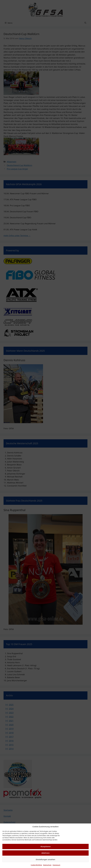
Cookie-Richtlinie (36, 865)
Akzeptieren (45, 846)
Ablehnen (46, 853)
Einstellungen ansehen (46, 859)
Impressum (56, 865)
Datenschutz (47, 865)
